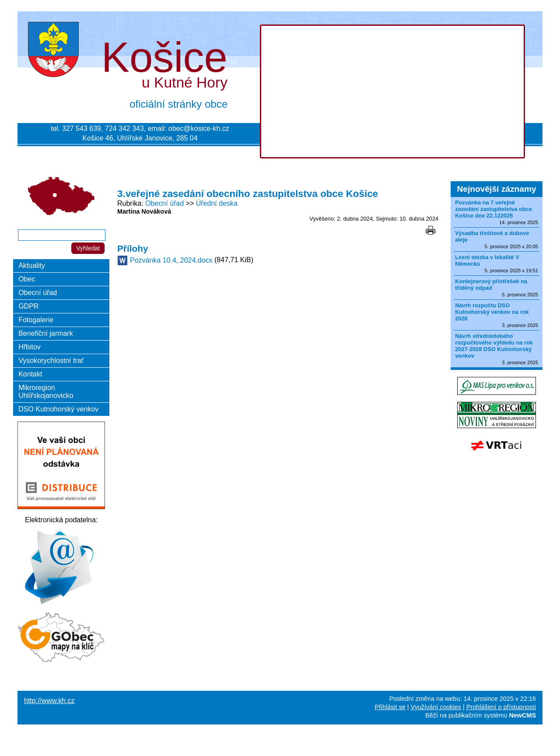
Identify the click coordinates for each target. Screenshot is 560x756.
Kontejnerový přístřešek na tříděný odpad (491, 285)
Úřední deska (217, 203)
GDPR (28, 306)
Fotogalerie (36, 320)
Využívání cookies (436, 707)
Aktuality (31, 265)
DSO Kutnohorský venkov (58, 409)
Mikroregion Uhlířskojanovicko (46, 392)
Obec (27, 279)
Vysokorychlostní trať (51, 360)
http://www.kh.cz (49, 701)
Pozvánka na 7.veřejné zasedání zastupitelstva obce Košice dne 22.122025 (493, 209)
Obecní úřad (164, 203)
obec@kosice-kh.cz (199, 128)
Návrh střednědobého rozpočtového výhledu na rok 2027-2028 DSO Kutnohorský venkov (494, 346)
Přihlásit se (390, 707)
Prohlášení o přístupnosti (501, 707)
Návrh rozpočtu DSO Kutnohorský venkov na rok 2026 (492, 312)
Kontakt (30, 374)
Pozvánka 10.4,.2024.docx (171, 260)
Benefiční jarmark (46, 333)
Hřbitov (30, 347)
